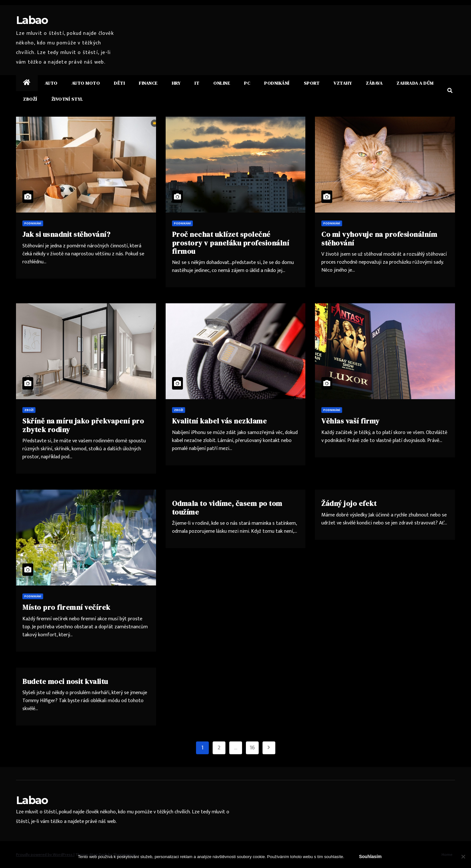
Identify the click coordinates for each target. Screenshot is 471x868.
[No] (463, 856)
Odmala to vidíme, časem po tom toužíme (227, 508)
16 (252, 748)
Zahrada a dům (415, 83)
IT (197, 83)
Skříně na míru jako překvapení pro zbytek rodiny (83, 425)
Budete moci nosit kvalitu (65, 681)
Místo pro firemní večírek (66, 607)
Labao (32, 20)
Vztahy (343, 83)
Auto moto (86, 83)
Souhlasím (370, 856)
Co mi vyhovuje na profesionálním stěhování (379, 238)
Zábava (374, 83)
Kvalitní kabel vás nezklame (220, 421)
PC (247, 83)
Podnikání (277, 83)
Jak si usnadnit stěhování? (66, 234)
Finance (148, 83)
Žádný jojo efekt (349, 503)
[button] (450, 91)
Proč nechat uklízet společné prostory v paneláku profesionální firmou (231, 243)
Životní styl (67, 99)
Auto (51, 83)
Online (222, 83)
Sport (312, 83)
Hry (176, 83)
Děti (119, 83)
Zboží (30, 99)
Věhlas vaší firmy (350, 421)
